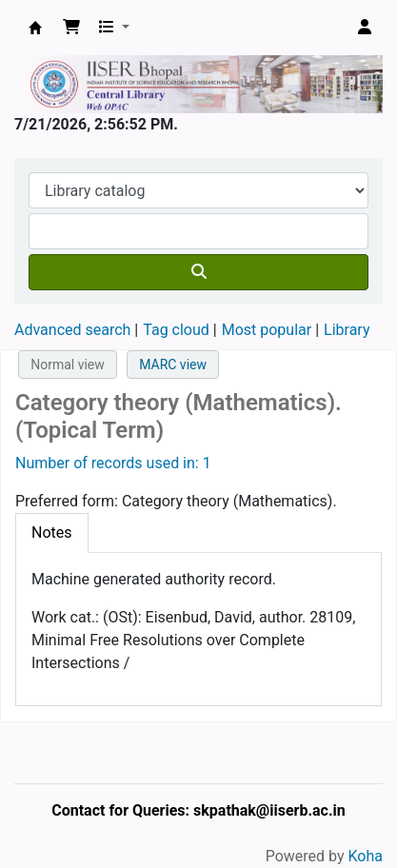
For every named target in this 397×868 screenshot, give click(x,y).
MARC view (173, 365)
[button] (71, 28)
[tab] (52, 533)
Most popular (267, 330)
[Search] (198, 272)
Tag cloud (176, 330)
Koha (366, 856)
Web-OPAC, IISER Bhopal (35, 28)
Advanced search (72, 330)
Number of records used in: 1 (113, 463)
